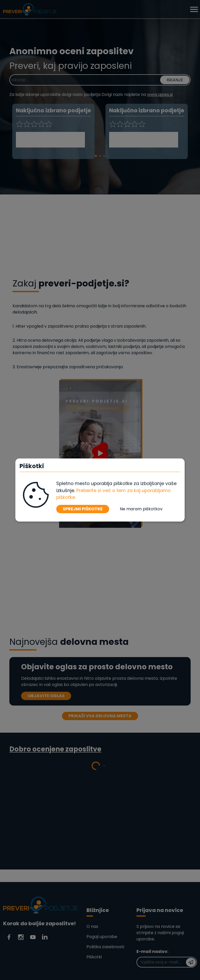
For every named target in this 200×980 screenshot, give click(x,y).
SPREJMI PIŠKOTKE (83, 509)
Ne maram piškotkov (141, 509)
